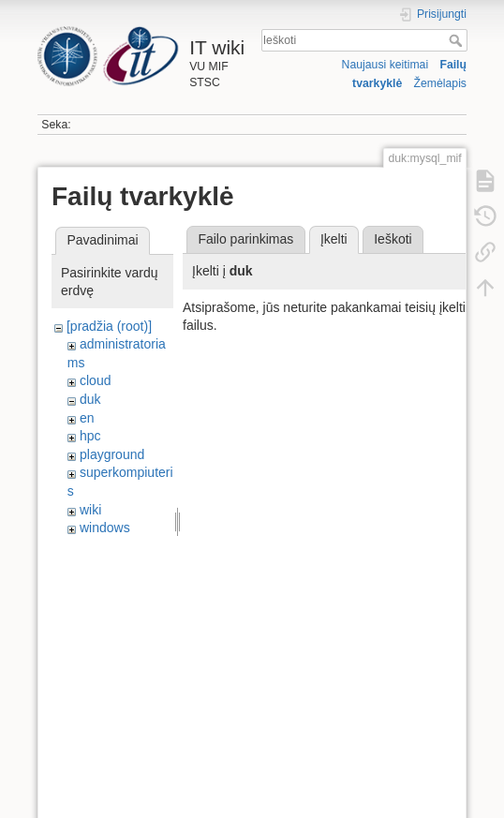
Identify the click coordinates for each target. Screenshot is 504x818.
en (87, 418)
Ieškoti (458, 40)
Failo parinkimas (245, 239)
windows (105, 528)
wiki (90, 510)
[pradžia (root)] (109, 326)
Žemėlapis (440, 83)
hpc (90, 436)
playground (112, 454)
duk (90, 399)
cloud (95, 380)
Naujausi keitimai (385, 65)
